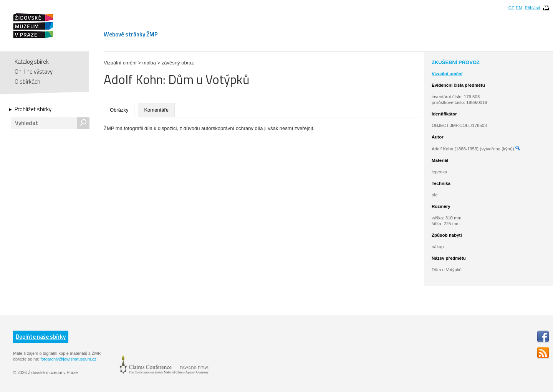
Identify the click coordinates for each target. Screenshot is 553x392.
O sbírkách (27, 82)
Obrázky (119, 110)
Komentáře (156, 110)
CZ (511, 8)
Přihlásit (532, 8)
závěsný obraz (178, 63)
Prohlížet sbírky (33, 109)
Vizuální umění (120, 63)
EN (519, 8)
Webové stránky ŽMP (131, 34)
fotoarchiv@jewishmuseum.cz (68, 359)
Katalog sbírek (32, 62)
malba (149, 63)
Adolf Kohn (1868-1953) (455, 149)
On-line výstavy (34, 72)
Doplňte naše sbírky (41, 337)
